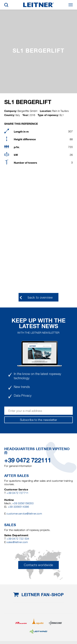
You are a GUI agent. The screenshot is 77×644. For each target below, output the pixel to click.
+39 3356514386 (18, 507)
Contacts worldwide (38, 565)
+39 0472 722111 (28, 460)
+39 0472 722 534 (18, 539)
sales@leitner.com (17, 542)
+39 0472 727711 (17, 493)
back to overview (40, 297)
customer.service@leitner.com (24, 514)
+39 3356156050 (23, 503)
